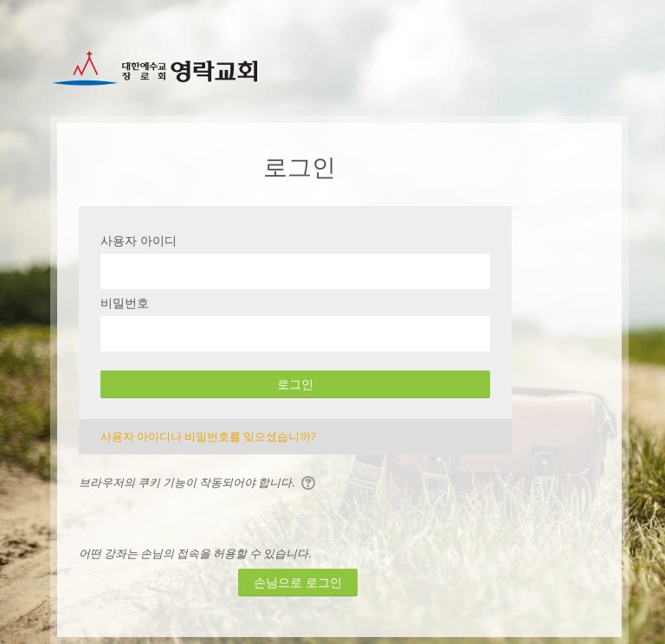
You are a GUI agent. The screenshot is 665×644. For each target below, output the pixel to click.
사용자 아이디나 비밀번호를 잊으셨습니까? (208, 436)
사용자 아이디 (139, 240)
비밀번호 (125, 303)
